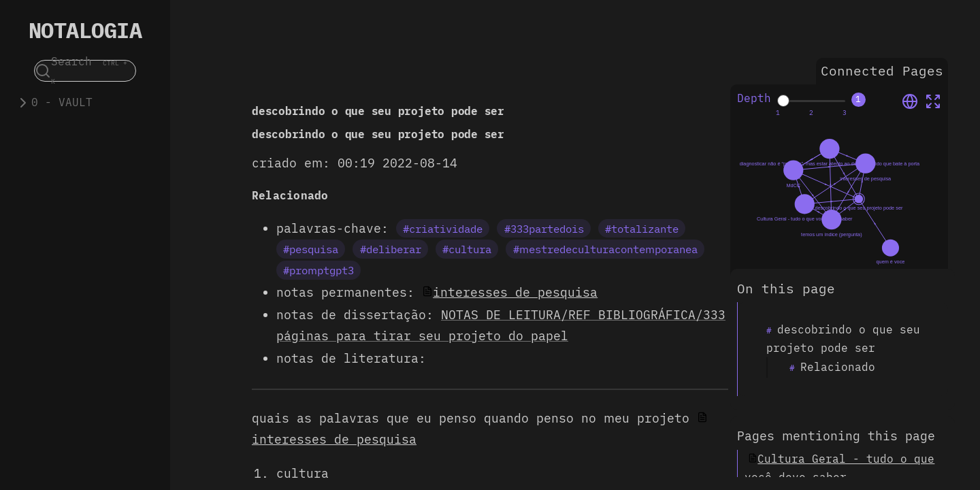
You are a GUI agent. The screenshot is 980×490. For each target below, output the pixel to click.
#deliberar (391, 249)
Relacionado (838, 367)
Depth (754, 98)
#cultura (467, 249)
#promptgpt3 (318, 270)
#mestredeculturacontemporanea (605, 249)
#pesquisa (311, 249)
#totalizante (642, 229)
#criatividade (443, 229)
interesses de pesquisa (515, 292)
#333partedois (544, 229)
